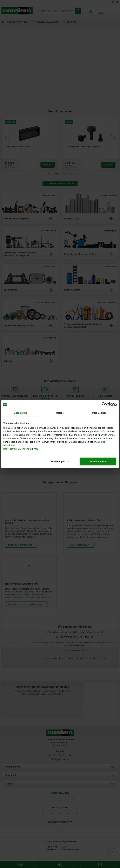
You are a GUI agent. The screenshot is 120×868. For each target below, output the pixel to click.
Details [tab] (60, 413)
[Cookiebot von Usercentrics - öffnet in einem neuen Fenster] (104, 404)
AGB (36, 449)
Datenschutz (25, 449)
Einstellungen (60, 461)
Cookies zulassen (98, 461)
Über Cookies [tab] (99, 413)
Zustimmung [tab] (21, 413)
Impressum (10, 449)
